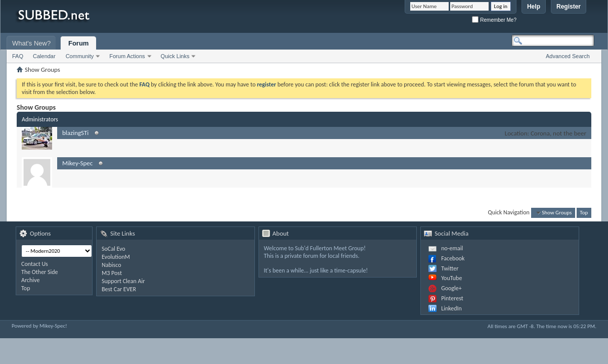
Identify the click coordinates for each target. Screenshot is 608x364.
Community (80, 56)
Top (584, 213)
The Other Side (40, 272)
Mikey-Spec (77, 163)
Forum (78, 43)
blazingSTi (75, 133)
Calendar (44, 56)
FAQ (18, 56)
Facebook (453, 258)
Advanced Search (568, 56)
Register (569, 7)
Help (534, 7)
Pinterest (452, 298)
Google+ (451, 288)
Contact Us (35, 264)
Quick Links (175, 56)
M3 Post (112, 273)
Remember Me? (494, 20)
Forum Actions (127, 56)
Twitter (450, 268)
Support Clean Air (123, 281)
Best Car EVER (119, 289)
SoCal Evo (114, 249)
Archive (30, 280)
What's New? (31, 43)
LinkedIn (451, 308)
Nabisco (112, 265)
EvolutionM (116, 257)
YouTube (451, 278)
